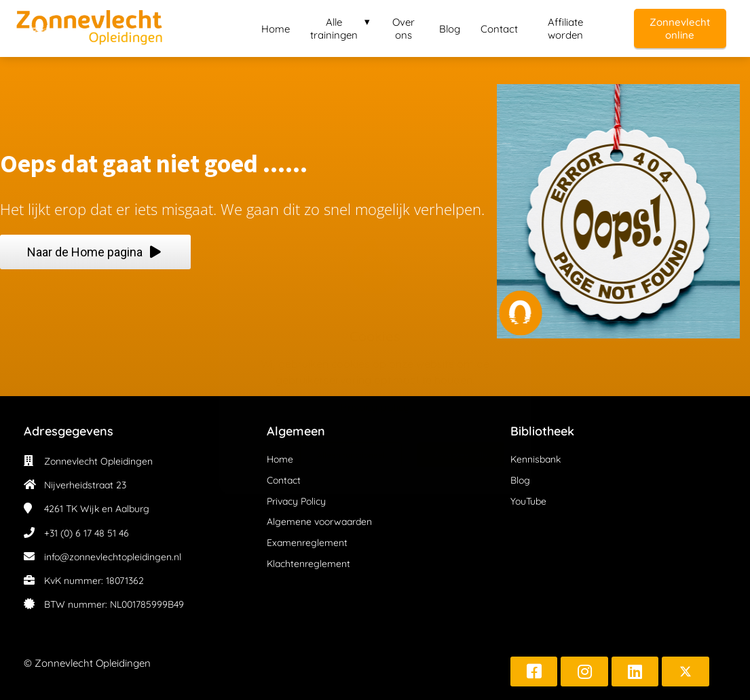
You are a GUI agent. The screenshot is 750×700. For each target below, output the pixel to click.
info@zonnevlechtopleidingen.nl (113, 557)
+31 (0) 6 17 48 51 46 (87, 533)
